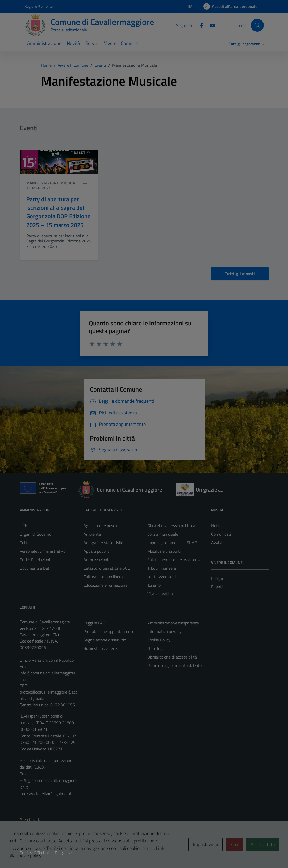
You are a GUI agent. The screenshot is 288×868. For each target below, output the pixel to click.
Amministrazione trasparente (173, 623)
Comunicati (221, 534)
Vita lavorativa (160, 594)
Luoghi (217, 578)
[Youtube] (210, 25)
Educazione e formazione (105, 585)
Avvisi (216, 543)
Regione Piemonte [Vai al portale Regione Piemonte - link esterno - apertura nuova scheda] (39, 6)
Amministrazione (44, 43)
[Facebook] (199, 25)
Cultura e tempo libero (103, 577)
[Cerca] (257, 25)
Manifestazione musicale (54, 183)
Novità (73, 43)
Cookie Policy (159, 640)
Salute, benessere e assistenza (174, 560)
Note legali (157, 648)
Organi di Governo (36, 534)
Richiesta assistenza (101, 648)
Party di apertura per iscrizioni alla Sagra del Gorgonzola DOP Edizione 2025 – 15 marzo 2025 (58, 212)
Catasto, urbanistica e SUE (107, 568)
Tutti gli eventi (240, 274)
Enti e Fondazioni (35, 560)
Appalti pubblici (97, 551)
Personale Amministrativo (43, 551)
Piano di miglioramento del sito (174, 665)
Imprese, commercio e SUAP (172, 543)
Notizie (217, 526)
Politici (25, 543)
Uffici (24, 526)
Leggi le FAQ (95, 623)
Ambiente (92, 534)
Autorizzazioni (96, 560)
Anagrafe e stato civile (103, 543)
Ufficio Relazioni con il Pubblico (47, 660)
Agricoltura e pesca (100, 526)
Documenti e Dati (35, 568)
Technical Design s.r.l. (56, 853)
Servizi (92, 43)
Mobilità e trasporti (164, 551)
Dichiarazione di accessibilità (172, 657)
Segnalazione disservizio (105, 640)
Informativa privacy (164, 631)
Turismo (154, 585)
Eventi (217, 587)
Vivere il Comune (121, 43)
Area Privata (31, 819)
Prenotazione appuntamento (109, 631)
